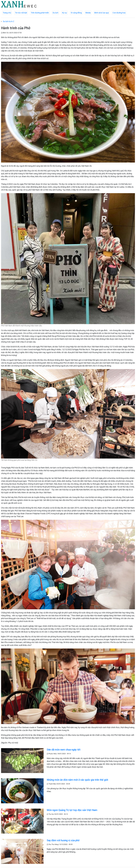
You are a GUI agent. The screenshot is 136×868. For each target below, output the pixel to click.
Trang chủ (7, 13)
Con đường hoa (119, 13)
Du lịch (56, 13)
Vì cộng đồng (76, 13)
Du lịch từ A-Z (9, 21)
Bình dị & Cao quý (102, 13)
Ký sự (65, 13)
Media (88, 13)
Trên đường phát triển (40, 13)
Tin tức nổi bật (21, 13)
